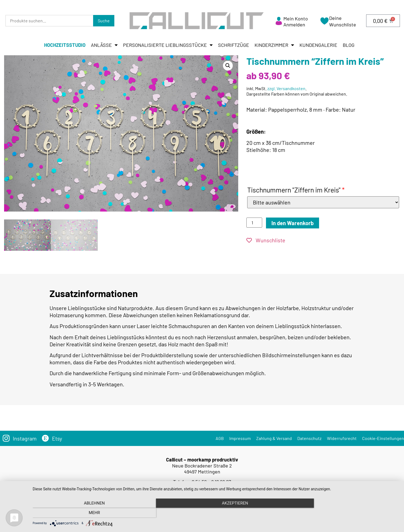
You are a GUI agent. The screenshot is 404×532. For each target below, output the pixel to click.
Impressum (240, 437)
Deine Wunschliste (343, 21)
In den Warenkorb (293, 223)
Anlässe (104, 45)
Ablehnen (87, 513)
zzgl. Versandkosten (286, 88)
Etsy (57, 437)
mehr (344, 513)
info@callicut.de (210, 486)
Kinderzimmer (274, 45)
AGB (220, 437)
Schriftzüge (234, 45)
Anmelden (294, 25)
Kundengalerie (318, 45)
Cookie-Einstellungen (383, 437)
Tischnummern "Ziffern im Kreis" (296, 190)
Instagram (25, 437)
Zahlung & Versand (274, 437)
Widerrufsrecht (342, 437)
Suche (104, 21)
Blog (349, 45)
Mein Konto (296, 19)
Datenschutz (309, 437)
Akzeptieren (216, 513)
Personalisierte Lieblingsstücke (168, 45)
